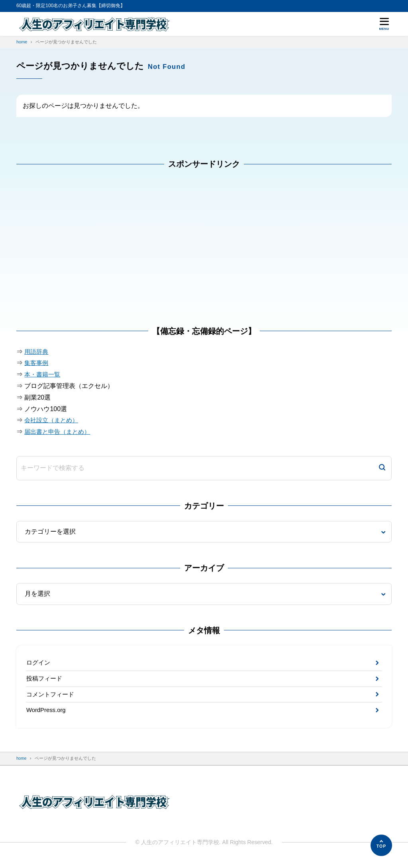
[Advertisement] (76, 252)
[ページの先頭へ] (381, 845)
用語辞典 (37, 352)
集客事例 (37, 363)
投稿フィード (45, 680)
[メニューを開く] (384, 24)
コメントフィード (52, 697)
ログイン (39, 663)
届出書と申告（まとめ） (59, 432)
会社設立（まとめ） (53, 420)
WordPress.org (47, 714)
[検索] (382, 468)
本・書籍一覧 (43, 374)
